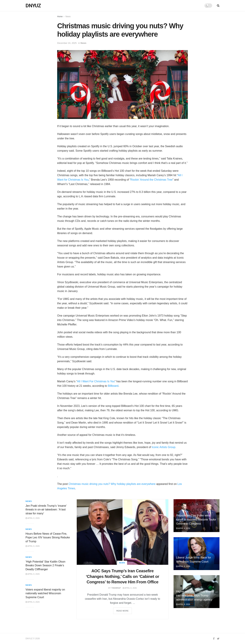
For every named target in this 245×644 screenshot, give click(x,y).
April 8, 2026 (130, 588)
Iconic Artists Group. (164, 447)
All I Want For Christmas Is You (96, 381)
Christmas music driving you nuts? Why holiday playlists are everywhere (112, 484)
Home (60, 17)
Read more (122, 611)
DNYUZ (33, 6)
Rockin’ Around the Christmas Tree (152, 180)
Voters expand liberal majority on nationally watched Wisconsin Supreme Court (45, 593)
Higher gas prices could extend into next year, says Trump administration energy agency (195, 596)
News (68, 17)
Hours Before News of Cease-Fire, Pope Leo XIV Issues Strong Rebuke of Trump (48, 538)
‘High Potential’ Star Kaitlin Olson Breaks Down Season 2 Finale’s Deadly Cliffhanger (45, 565)
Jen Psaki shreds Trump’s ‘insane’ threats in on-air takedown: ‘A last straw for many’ (46, 510)
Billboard (113, 386)
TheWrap (116, 588)
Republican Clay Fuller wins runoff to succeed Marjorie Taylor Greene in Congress (196, 520)
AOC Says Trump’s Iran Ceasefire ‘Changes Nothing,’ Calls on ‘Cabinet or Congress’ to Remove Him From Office (123, 576)
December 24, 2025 (67, 43)
